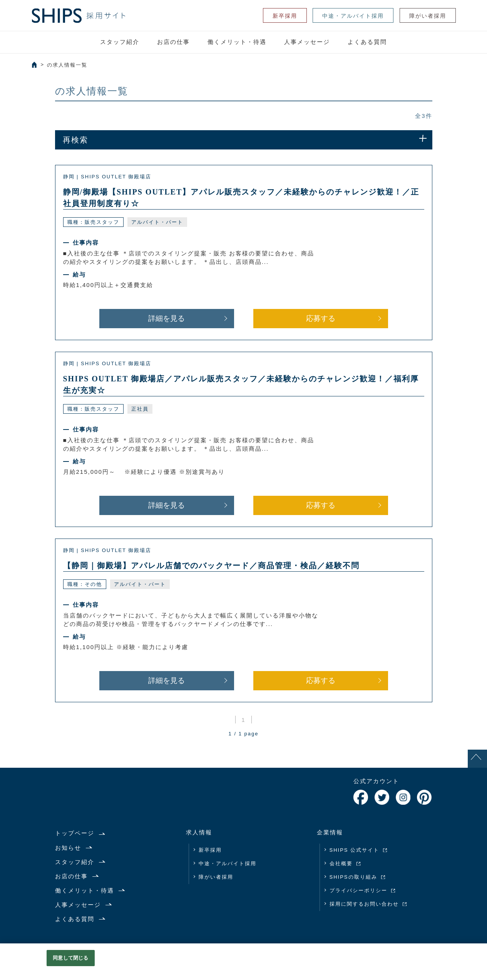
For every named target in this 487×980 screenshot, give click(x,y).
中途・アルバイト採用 (353, 16)
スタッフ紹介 (120, 42)
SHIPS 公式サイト (355, 850)
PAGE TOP (477, 768)
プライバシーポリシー (358, 890)
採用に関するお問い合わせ (364, 904)
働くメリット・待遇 (237, 42)
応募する (321, 318)
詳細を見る (167, 318)
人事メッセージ (307, 42)
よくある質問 (367, 42)
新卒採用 (285, 16)
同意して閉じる (70, 958)
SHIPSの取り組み (353, 877)
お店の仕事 (173, 42)
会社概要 (341, 863)
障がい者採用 (428, 16)
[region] (243, 962)
